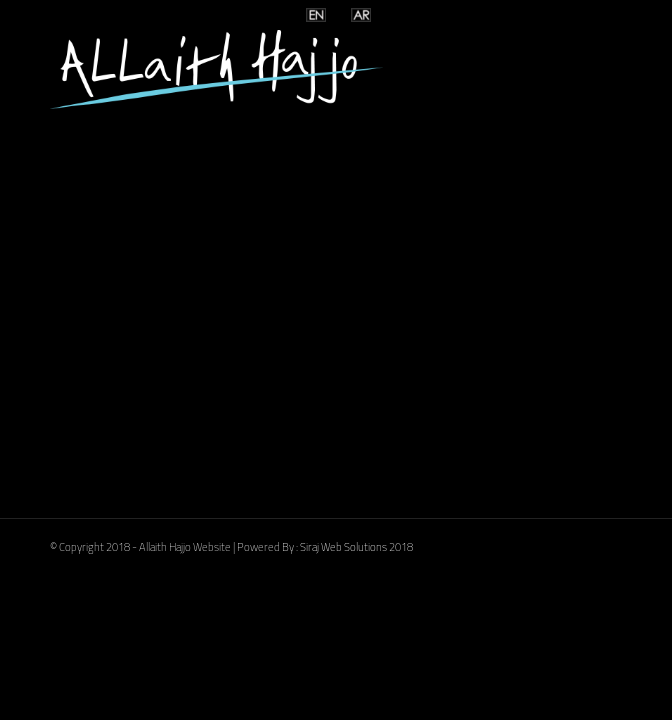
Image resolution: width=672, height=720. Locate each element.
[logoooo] (278, 69)
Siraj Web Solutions (343, 547)
